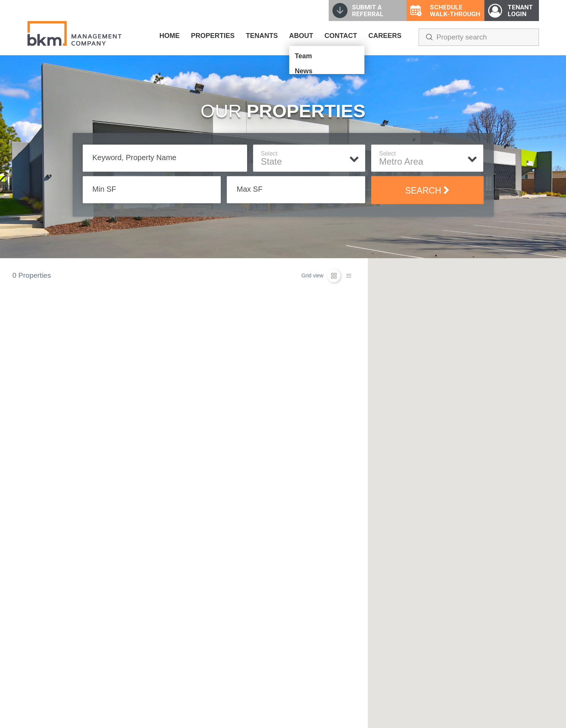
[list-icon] (349, 276)
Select (269, 154)
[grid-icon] (334, 276)
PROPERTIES (213, 36)
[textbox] (309, 162)
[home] (74, 33)
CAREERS (385, 36)
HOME (170, 36)
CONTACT (341, 36)
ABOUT (301, 36)
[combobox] (309, 162)
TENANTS (262, 36)
